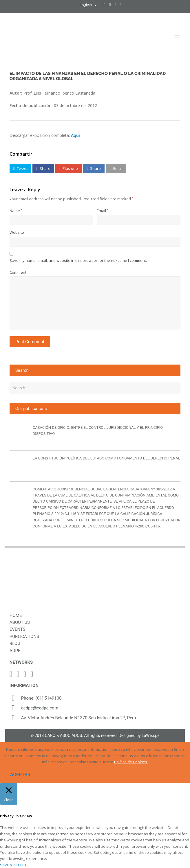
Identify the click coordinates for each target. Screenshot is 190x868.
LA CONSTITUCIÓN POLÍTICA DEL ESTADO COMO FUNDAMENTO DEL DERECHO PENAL (106, 458)
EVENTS (18, 629)
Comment (18, 272)
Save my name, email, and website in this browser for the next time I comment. (78, 260)
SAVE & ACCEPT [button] (13, 865)
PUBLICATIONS (24, 637)
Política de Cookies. (131, 762)
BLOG (15, 643)
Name (16, 211)
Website (17, 232)
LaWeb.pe (151, 735)
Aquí (75, 135)
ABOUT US (20, 622)
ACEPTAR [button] (20, 775)
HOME (16, 615)
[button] (20, 168)
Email (103, 211)
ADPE (15, 651)
